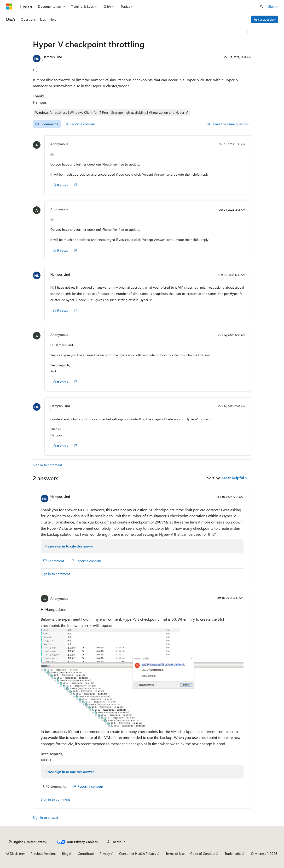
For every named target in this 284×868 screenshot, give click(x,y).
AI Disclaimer (15, 853)
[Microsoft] (9, 6)
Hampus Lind (52, 57)
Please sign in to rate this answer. (69, 546)
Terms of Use (175, 853)
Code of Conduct (203, 853)
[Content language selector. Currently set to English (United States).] (28, 842)
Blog (65, 853)
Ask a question (265, 19)
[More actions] (247, 32)
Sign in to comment (47, 465)
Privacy (105, 853)
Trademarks (233, 853)
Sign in (273, 6)
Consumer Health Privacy (138, 853)
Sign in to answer (46, 817)
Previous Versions (43, 853)
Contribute (86, 853)
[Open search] (261, 6)
